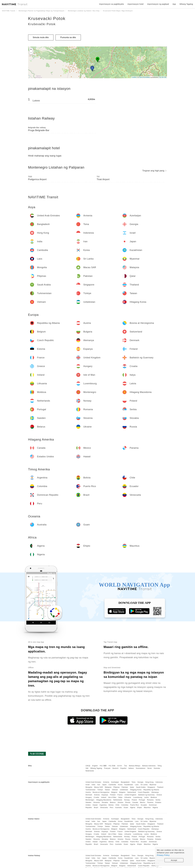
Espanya (105, 795)
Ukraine (120, 802)
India (93, 785)
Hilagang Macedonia (104, 800)
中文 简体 (112, 766)
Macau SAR (99, 787)
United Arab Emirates (93, 782)
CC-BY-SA (163, 77)
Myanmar (153, 785)
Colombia (125, 805)
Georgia (140, 782)
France (120, 795)
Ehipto (140, 808)
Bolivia (111, 805)
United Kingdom (130, 795)
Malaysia (108, 787)
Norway (127, 800)
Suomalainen (141, 768)
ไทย (126, 766)
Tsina (133, 782)
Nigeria (155, 808)
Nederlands (90, 771)
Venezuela (104, 808)
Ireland (104, 797)
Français (107, 768)
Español (123, 768)
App (174, 4)
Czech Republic (144, 792)
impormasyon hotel (136, 4)
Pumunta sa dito (68, 37)
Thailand (160, 787)
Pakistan (125, 787)
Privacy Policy (163, 855)
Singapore (151, 787)
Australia (118, 808)
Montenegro (90, 800)
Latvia (146, 797)
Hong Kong (149, 782)
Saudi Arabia (141, 787)
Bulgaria (122, 792)
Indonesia (159, 782)
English (95, 766)
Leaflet (134, 77)
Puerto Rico (135, 805)
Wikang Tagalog (96, 768)
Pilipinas (117, 787)
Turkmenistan (90, 790)
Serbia (158, 800)
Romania (150, 800)
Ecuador (144, 805)
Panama (150, 802)
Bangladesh (125, 782)
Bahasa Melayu (135, 766)
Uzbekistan (124, 790)
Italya (120, 797)
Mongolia (89, 787)
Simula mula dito (41, 37)
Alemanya (155, 792)
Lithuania (128, 797)
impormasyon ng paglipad (158, 4)
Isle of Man (112, 797)
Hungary (89, 797)
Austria (88, 792)
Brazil (96, 808)
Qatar (132, 787)
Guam (126, 808)
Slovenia (97, 802)
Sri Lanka (144, 785)
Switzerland (132, 792)
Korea (120, 785)
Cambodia (112, 785)
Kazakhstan (129, 785)
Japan (104, 785)
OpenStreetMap (145, 77)
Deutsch (115, 768)
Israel (88, 785)
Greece (159, 795)
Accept (174, 860)
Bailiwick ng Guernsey (146, 795)
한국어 (120, 766)
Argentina (103, 805)
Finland (113, 795)
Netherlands (118, 800)
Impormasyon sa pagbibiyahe (112, 4)
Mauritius (147, 808)
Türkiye (100, 790)
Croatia (96, 797)
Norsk (150, 768)
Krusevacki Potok (47, 18)
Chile (117, 805)
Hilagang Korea (136, 790)
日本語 (88, 766)
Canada (135, 802)
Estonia (97, 795)
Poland (134, 800)
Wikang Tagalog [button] (186, 4)
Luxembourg (138, 797)
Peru (112, 808)
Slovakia (105, 802)
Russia (128, 802)
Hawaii (95, 805)
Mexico (143, 802)
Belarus (113, 802)
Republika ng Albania (151, 790)
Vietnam (115, 790)
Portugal (142, 800)
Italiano (131, 768)
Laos (137, 785)
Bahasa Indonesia (149, 766)
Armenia (106, 782)
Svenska (157, 768)
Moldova (154, 797)
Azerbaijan (115, 782)
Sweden (88, 802)
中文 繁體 (103, 766)
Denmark (89, 795)
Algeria (133, 808)
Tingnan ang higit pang (154, 171)
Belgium (114, 792)
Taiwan (107, 790)
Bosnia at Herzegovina (101, 792)
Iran (99, 785)
